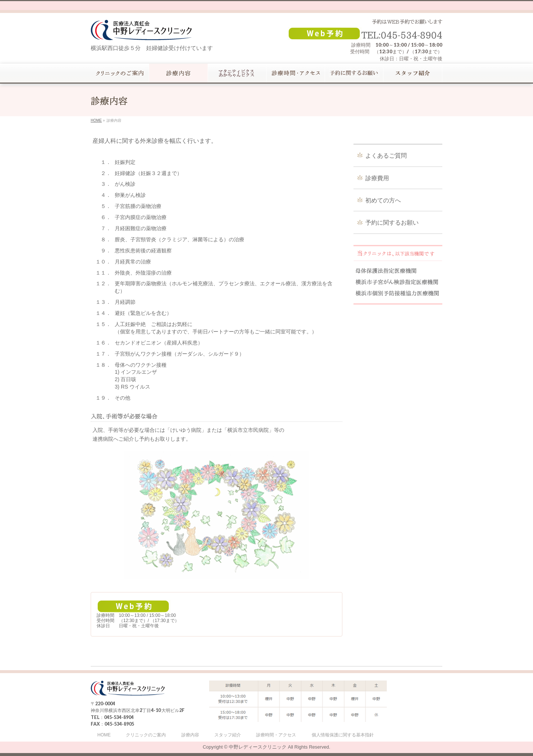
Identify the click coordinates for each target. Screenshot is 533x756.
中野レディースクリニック (258, 747)
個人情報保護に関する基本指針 (343, 735)
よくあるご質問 (386, 156)
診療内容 (190, 735)
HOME (104, 735)
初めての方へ (383, 200)
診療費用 (377, 178)
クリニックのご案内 (146, 735)
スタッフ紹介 (228, 735)
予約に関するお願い (392, 223)
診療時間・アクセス (276, 735)
